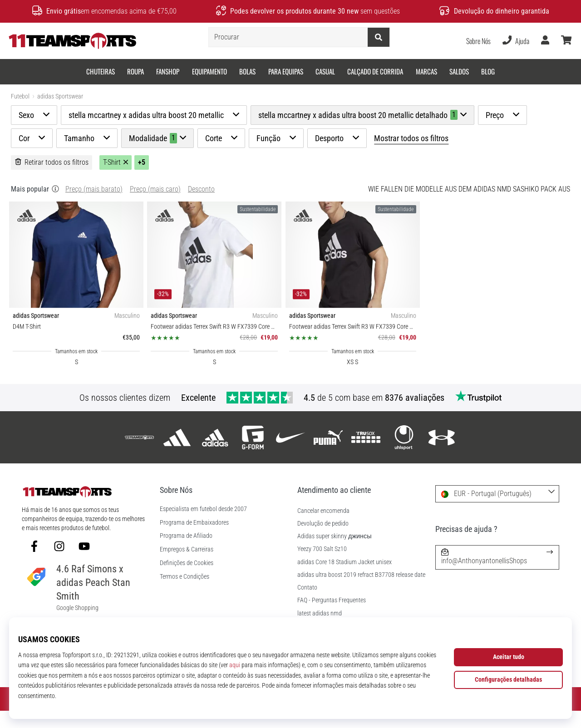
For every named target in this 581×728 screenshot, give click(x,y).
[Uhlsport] (404, 455)
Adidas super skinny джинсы (335, 553)
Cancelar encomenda (323, 528)
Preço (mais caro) (155, 206)
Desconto (201, 206)
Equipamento (209, 71)
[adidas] (177, 455)
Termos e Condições (185, 594)
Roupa (135, 71)
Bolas (247, 71)
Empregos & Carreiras (187, 567)
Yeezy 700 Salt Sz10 (322, 566)
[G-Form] (253, 455)
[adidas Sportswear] (215, 455)
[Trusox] (366, 455)
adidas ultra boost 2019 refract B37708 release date (361, 592)
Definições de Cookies (187, 580)
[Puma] (328, 455)
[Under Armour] (441, 455)
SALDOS (459, 71)
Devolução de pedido (323, 541)
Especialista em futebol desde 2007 (203, 526)
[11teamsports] (140, 455)
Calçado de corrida (375, 71)
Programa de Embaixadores (194, 540)
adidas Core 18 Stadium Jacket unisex (345, 579)
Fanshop (168, 71)
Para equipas (286, 71)
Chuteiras (101, 71)
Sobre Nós (478, 41)
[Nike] (290, 455)
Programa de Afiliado (186, 553)
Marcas (426, 71)
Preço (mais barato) (94, 206)
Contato (307, 605)
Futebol (20, 96)
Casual (325, 71)
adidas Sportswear (60, 96)
